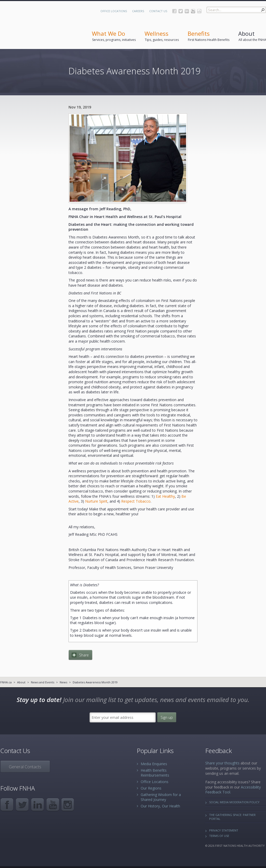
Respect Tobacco (136, 501)
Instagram (199, 11)
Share (84, 655)
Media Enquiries (154, 764)
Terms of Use (219, 836)
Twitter (181, 11)
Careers (138, 11)
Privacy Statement (224, 830)
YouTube (193, 11)
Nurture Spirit (96, 501)
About (21, 682)
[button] (263, 10)
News (63, 682)
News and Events (43, 682)
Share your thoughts (222, 763)
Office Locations (114, 11)
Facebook (174, 11)
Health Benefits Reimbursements (155, 773)
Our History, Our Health (160, 806)
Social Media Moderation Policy (234, 802)
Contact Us (158, 11)
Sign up (167, 717)
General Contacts (25, 767)
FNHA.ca (6, 682)
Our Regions (151, 788)
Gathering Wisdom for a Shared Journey (161, 797)
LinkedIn (187, 11)
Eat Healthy (165, 496)
